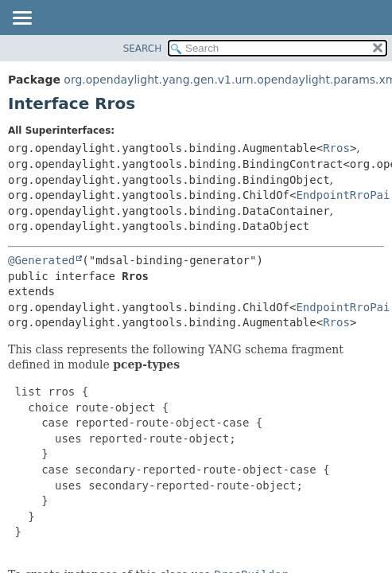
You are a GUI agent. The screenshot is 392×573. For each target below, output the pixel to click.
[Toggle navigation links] (21, 19)
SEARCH (143, 49)
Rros (336, 148)
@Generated (41, 260)
